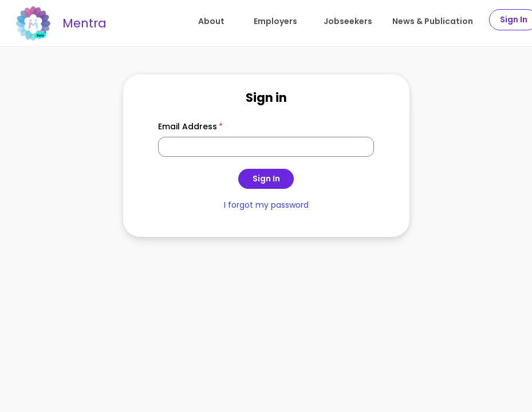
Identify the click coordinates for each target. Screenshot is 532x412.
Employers (275, 21)
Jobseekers (348, 21)
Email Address (191, 126)
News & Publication (433, 21)
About (211, 21)
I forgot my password (266, 205)
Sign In (266, 179)
